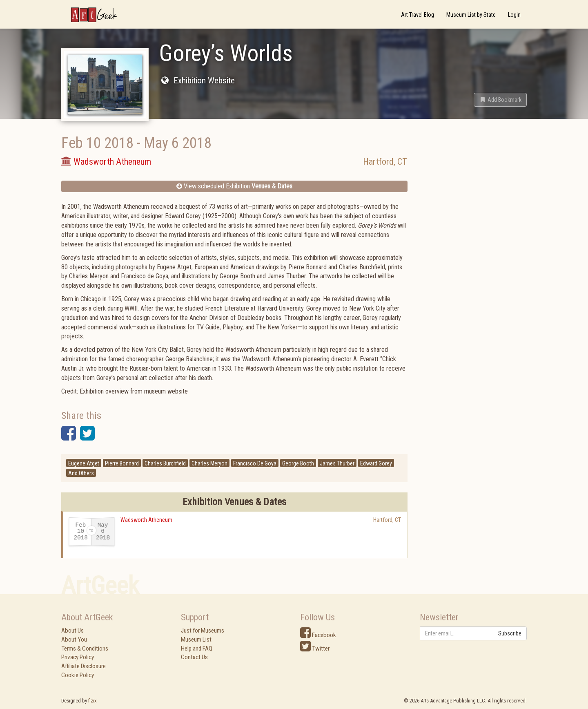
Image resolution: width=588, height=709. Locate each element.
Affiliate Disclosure (84, 666)
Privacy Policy (78, 657)
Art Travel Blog (418, 15)
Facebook (318, 635)
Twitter (315, 649)
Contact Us (194, 657)
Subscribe (510, 633)
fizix (92, 701)
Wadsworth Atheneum (146, 520)
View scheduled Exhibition (234, 186)
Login (514, 15)
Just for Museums (203, 631)
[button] (500, 100)
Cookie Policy (78, 675)
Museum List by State (471, 15)
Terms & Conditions (85, 649)
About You (74, 640)
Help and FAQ (197, 649)
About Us (72, 631)
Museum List (196, 640)
